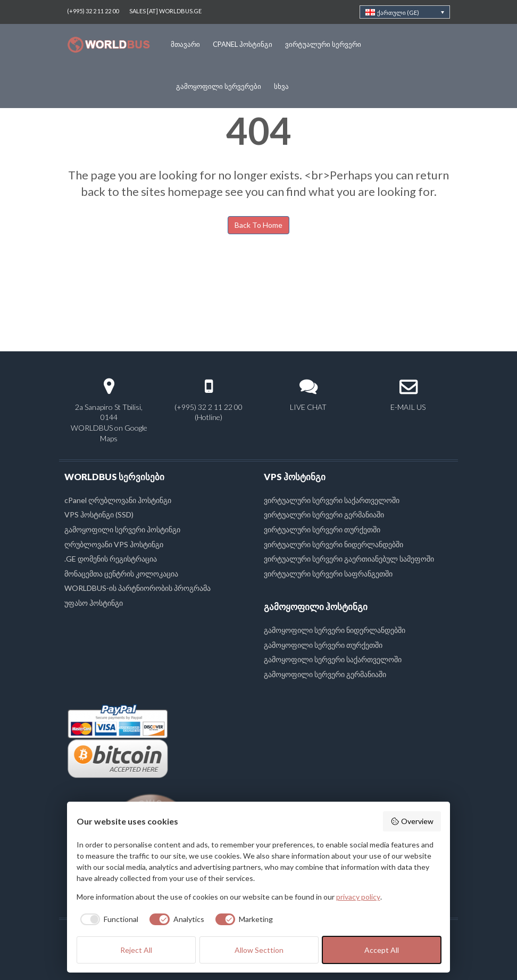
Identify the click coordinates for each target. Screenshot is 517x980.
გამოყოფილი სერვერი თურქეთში (323, 645)
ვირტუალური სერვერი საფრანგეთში (328, 574)
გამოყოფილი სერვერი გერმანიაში (325, 674)
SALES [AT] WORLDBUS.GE (165, 11)
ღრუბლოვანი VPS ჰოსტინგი (114, 544)
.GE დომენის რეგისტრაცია (111, 559)
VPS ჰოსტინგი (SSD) (99, 514)
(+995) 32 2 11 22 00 (93, 11)
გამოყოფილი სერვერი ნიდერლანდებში (335, 630)
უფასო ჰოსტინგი (94, 603)
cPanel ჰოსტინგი (243, 44)
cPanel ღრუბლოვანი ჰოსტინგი (118, 500)
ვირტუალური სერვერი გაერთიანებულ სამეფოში (349, 559)
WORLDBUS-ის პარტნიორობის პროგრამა (137, 588)
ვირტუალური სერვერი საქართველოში (332, 500)
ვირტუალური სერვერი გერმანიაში (324, 514)
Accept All (382, 950)
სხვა (281, 86)
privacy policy (358, 897)
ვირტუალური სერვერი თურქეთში (322, 529)
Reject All (136, 950)
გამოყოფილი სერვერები (219, 86)
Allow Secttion (259, 950)
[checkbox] (108, 919)
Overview (412, 821)
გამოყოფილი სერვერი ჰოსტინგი (122, 529)
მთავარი (185, 44)
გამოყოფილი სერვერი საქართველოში (333, 659)
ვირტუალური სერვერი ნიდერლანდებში (333, 544)
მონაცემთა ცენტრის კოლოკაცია (121, 574)
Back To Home (258, 225)
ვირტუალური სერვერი (323, 44)
